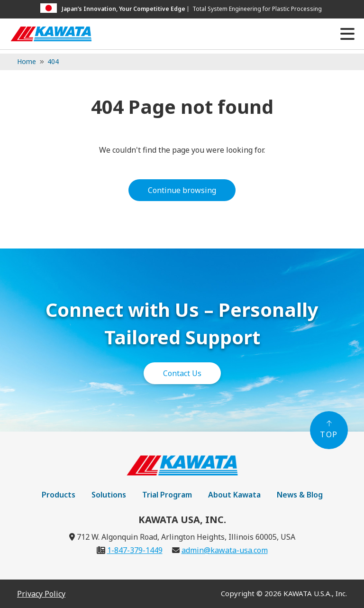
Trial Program (167, 495)
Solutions (109, 495)
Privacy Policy (41, 594)
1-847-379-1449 (135, 550)
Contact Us (182, 373)
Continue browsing (182, 190)
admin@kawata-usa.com (225, 550)
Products (59, 495)
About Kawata (234, 495)
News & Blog (300, 495)
